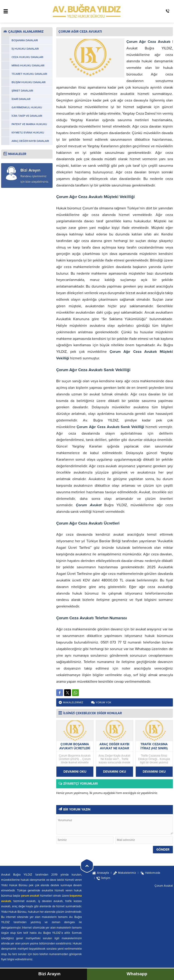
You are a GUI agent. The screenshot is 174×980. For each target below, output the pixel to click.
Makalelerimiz (73, 702)
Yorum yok (103, 702)
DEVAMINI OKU (75, 772)
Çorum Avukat (164, 886)
